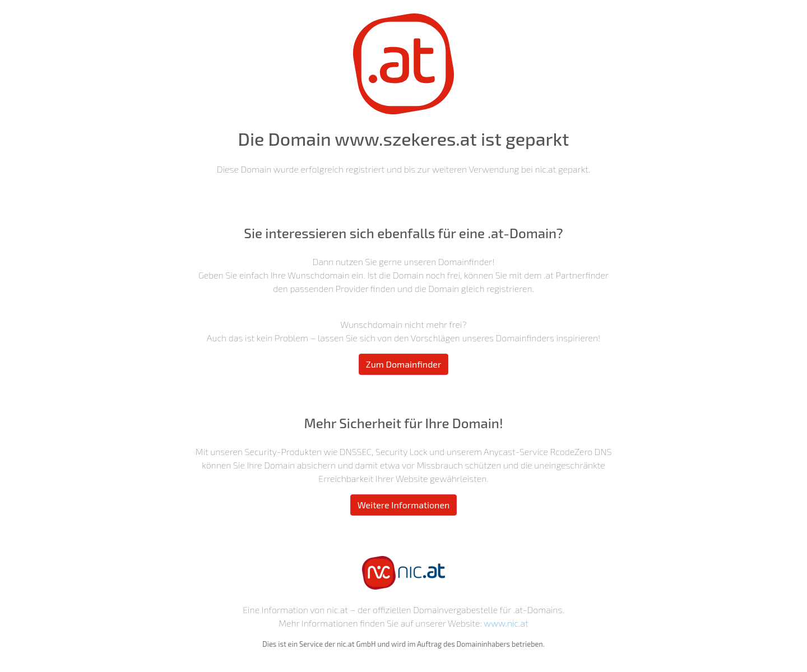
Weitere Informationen (404, 505)
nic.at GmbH (356, 644)
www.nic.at (506, 623)
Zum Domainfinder (404, 364)
